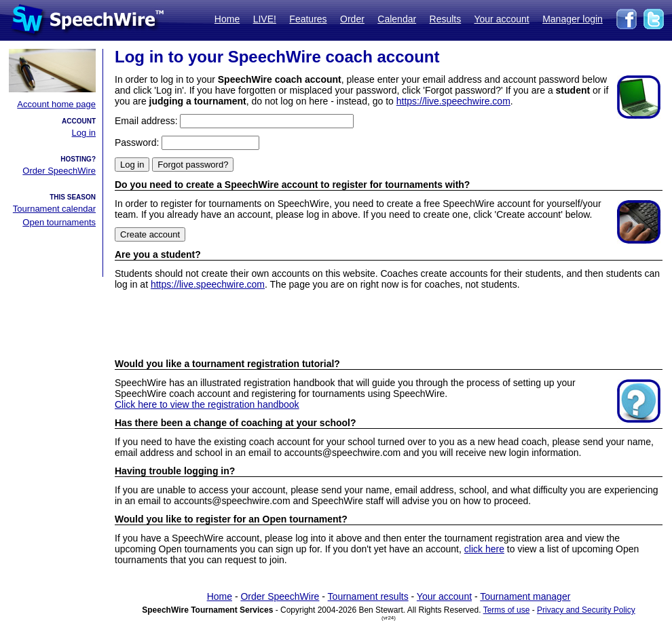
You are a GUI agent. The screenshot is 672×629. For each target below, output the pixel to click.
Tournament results (368, 596)
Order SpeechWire (59, 171)
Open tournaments (59, 222)
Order (352, 19)
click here (484, 549)
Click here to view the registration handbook (207, 404)
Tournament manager (525, 596)
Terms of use (507, 610)
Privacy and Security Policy (586, 610)
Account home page (56, 104)
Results (446, 19)
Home (227, 19)
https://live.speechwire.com (453, 101)
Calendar (397, 19)
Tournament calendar (54, 209)
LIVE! (265, 19)
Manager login (573, 19)
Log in (84, 133)
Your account (501, 19)
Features (308, 19)
